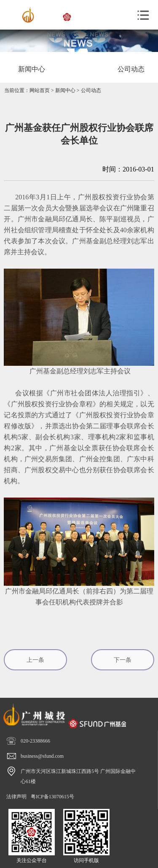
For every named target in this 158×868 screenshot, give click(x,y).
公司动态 (91, 90)
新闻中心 (65, 90)
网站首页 (40, 90)
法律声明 (16, 797)
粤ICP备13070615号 (52, 797)
